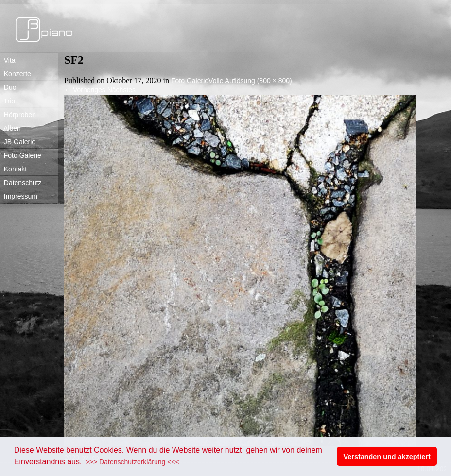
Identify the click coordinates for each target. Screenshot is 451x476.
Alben (10, 128)
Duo (8, 87)
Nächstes (126, 90)
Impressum (19, 196)
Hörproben (18, 115)
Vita (8, 60)
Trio (8, 101)
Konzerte (16, 74)
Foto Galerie (21, 155)
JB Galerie (18, 142)
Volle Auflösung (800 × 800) (250, 81)
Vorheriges (85, 90)
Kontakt (13, 169)
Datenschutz (21, 183)
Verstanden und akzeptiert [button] (387, 457)
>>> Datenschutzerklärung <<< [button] (132, 462)
